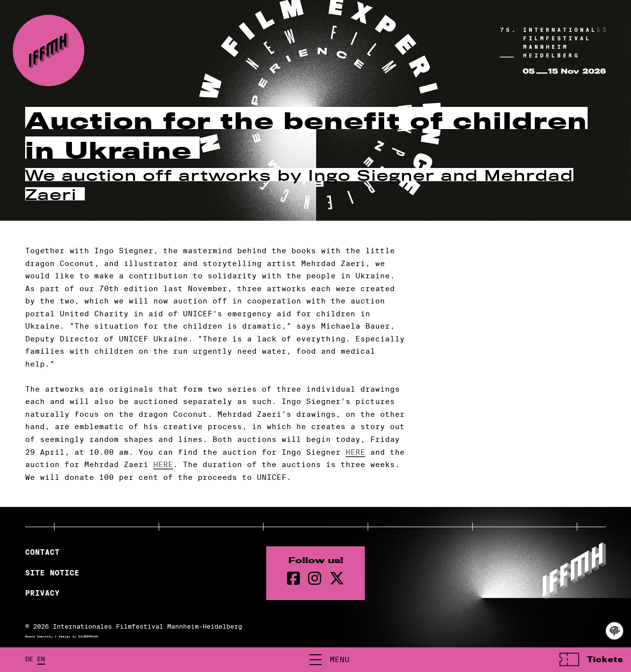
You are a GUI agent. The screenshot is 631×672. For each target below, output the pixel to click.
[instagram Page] (315, 579)
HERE (355, 452)
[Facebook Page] (294, 579)
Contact (42, 552)
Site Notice (52, 573)
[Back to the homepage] (49, 50)
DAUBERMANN (88, 637)
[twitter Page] (337, 579)
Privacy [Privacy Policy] (42, 593)
